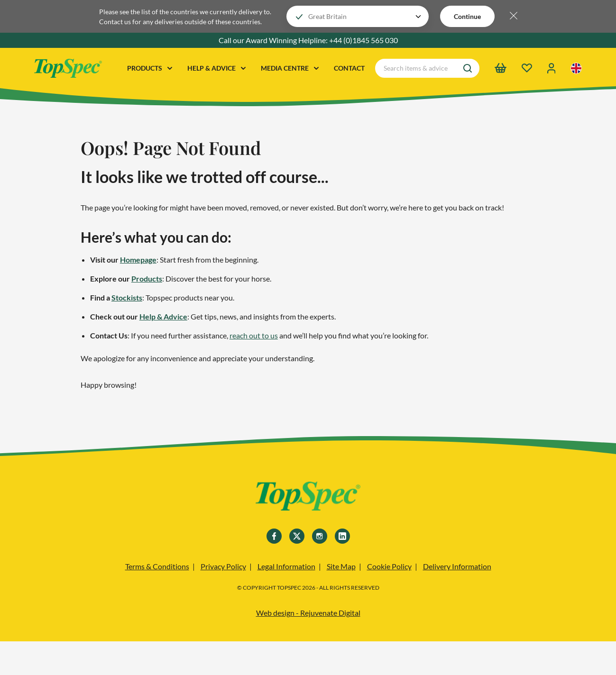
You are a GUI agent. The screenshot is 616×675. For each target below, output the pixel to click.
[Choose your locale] (358, 16)
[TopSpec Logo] (68, 68)
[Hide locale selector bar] (514, 16)
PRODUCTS (150, 68)
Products (147, 278)
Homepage (138, 260)
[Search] (468, 68)
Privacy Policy (223, 566)
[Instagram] (320, 536)
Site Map (341, 566)
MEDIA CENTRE (290, 68)
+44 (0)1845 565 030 (363, 40)
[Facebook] (274, 536)
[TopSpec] (308, 498)
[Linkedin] (342, 536)
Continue (467, 16)
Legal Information (286, 566)
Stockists (127, 297)
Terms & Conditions (157, 566)
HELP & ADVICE (216, 68)
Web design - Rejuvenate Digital (308, 613)
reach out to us (254, 335)
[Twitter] (297, 536)
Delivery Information (457, 566)
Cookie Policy (389, 566)
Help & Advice (163, 316)
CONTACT (349, 68)
